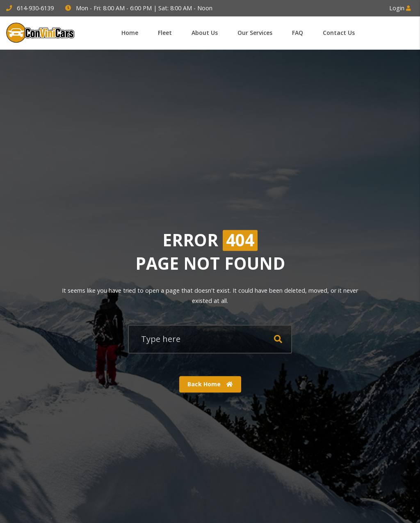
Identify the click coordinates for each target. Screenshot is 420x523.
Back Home (210, 384)
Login (400, 8)
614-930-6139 (35, 8)
